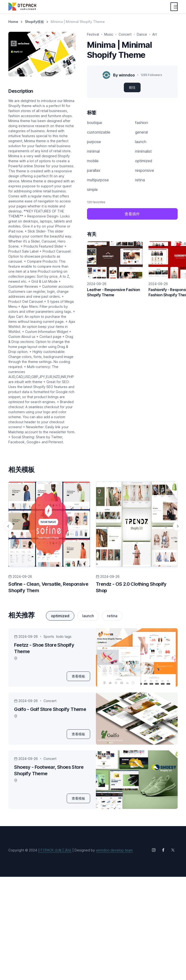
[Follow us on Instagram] (154, 850)
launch (88, 616)
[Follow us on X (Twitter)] (173, 850)
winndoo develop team (114, 850)
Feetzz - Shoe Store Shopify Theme (44, 648)
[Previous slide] (8, 526)
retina (112, 616)
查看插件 (132, 214)
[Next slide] (178, 526)
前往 (132, 87)
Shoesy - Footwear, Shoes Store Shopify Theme (49, 770)
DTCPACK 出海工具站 (55, 850)
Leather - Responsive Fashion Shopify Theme (114, 292)
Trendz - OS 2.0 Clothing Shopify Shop (131, 587)
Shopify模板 (34, 22)
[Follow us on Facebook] (163, 850)
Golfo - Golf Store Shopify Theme (50, 709)
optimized (60, 616)
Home (13, 22)
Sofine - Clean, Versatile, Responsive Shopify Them (48, 587)
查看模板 (78, 676)
